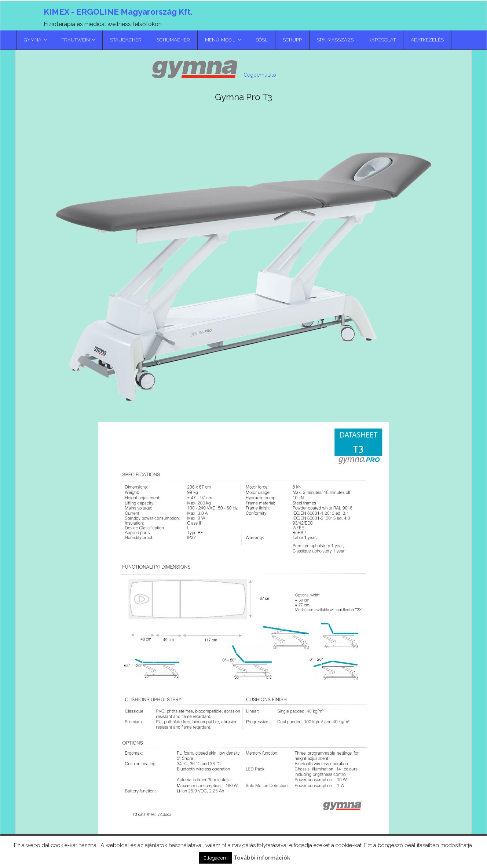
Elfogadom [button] (216, 858)
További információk (262, 858)
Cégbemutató (260, 90)
